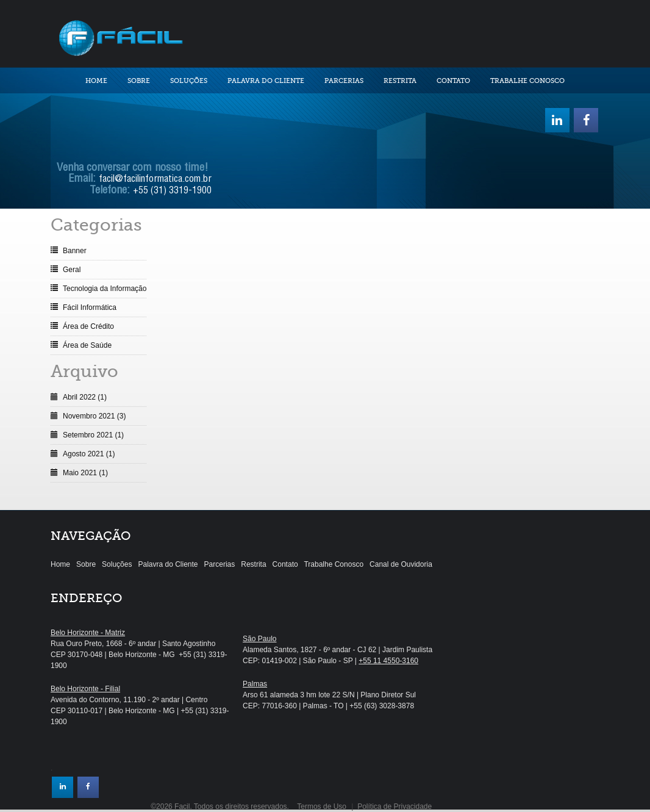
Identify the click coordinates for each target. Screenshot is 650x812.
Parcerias (344, 81)
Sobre (139, 81)
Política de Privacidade (395, 807)
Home (96, 81)
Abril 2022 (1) (85, 397)
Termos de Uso (322, 807)
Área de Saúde (87, 345)
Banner (75, 251)
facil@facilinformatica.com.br (155, 180)
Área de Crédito (88, 326)
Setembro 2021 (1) (93, 435)
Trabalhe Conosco (527, 81)
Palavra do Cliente (266, 81)
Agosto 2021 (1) (89, 454)
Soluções (189, 81)
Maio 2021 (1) (85, 473)
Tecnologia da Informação (105, 289)
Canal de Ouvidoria (401, 564)
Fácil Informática (90, 307)
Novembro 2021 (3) (94, 416)
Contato (453, 81)
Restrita (400, 81)
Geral (72, 270)
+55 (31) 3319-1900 (172, 192)
